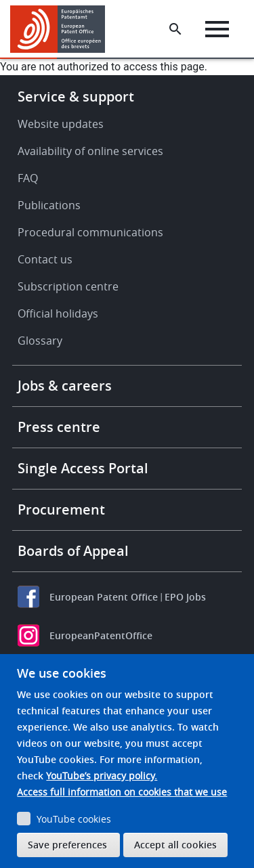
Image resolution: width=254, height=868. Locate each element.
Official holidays (58, 313)
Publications (49, 205)
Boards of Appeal (73, 551)
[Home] (63, 29)
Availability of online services (90, 151)
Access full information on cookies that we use (122, 792)
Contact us (45, 259)
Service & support (76, 96)
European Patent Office (104, 597)
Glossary (40, 341)
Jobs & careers (65, 386)
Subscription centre (68, 286)
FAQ (28, 178)
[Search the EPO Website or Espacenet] (175, 29)
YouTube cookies (74, 819)
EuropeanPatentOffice (101, 635)
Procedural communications (90, 232)
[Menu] (217, 29)
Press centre (59, 427)
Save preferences (67, 845)
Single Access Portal (83, 468)
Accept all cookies (175, 845)
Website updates (61, 124)
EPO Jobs (185, 597)
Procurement (61, 509)
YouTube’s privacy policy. (102, 776)
